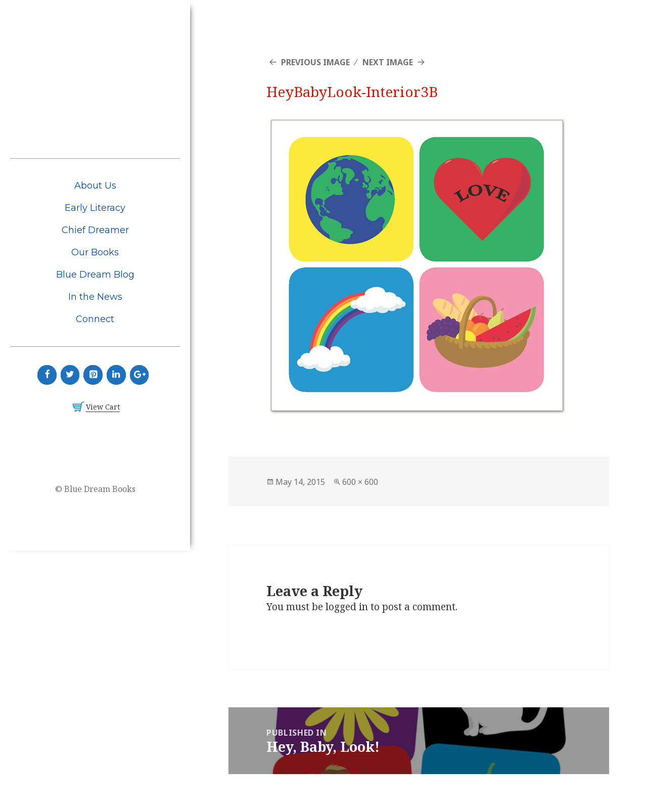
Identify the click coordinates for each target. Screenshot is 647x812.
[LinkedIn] (116, 375)
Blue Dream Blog (95, 275)
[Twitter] (70, 375)
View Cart (103, 407)
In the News (95, 297)
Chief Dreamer (95, 230)
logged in (347, 607)
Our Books (95, 252)
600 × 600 (360, 482)
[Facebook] (47, 375)
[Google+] (140, 375)
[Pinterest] (93, 375)
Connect (95, 319)
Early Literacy (95, 208)
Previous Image (315, 62)
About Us (95, 186)
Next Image (388, 62)
